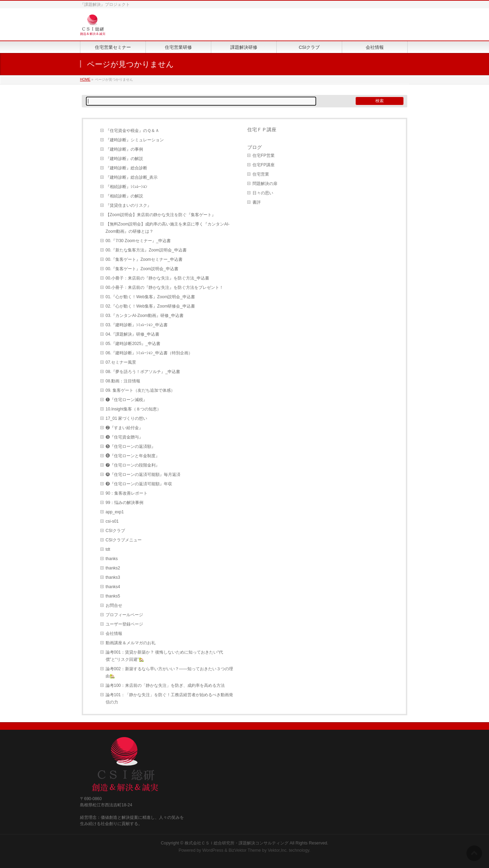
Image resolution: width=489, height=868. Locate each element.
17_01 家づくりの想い (127, 418)
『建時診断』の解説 (124, 159)
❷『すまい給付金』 (124, 428)
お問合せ (114, 605)
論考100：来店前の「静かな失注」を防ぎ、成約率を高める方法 (165, 685)
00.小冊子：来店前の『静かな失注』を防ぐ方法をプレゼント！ (165, 287)
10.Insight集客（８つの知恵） (133, 409)
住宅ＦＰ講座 (262, 130)
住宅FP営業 (263, 156)
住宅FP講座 (263, 165)
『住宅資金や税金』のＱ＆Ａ (132, 131)
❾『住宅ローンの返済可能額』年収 (139, 484)
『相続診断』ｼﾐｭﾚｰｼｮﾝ (126, 187)
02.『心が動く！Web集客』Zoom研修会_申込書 (150, 306)
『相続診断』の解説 (124, 196)
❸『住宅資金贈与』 (124, 437)
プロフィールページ (124, 615)
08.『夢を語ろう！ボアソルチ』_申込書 (143, 372)
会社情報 (114, 634)
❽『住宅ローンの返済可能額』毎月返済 (143, 475)
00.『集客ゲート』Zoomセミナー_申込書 (144, 259)
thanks (112, 559)
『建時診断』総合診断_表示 (132, 177)
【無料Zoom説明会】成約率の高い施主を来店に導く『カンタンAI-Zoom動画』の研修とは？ (168, 228)
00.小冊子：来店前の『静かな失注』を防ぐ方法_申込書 (157, 278)
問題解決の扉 (265, 184)
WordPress (213, 850)
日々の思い (263, 193)
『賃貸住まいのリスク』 (128, 205)
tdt (108, 549)
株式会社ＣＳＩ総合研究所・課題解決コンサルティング (237, 843)
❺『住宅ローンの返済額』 (131, 446)
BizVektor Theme (245, 850)
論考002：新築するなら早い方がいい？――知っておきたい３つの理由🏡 (169, 672)
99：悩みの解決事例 (125, 503)
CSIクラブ (115, 531)
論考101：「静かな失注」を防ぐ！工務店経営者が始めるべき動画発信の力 (169, 698)
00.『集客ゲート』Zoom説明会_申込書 (142, 269)
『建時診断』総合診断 (126, 168)
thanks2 (113, 568)
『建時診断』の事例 (124, 149)
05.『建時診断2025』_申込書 (133, 344)
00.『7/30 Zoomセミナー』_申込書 (138, 241)
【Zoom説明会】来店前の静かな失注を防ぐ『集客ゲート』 (161, 215)
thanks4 (113, 587)
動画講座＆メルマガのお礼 (131, 643)
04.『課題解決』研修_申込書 (132, 334)
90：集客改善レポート (127, 493)
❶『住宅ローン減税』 (126, 400)
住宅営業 (261, 174)
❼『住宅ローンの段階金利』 (133, 465)
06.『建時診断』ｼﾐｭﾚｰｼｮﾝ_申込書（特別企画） (149, 353)
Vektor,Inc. (278, 850)
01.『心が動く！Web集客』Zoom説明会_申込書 (150, 297)
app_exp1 (115, 512)
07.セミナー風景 (121, 362)
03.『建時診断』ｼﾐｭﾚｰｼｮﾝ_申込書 (137, 325)
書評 (257, 202)
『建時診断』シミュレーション (135, 140)
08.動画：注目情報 (123, 381)
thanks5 (113, 596)
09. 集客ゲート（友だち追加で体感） (140, 390)
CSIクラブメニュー (124, 540)
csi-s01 (112, 521)
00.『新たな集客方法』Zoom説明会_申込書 (146, 250)
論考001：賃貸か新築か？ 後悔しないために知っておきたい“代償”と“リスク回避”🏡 (164, 656)
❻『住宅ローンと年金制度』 (133, 456)
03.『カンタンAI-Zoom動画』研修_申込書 (145, 316)
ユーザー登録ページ (124, 624)
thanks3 (113, 577)
